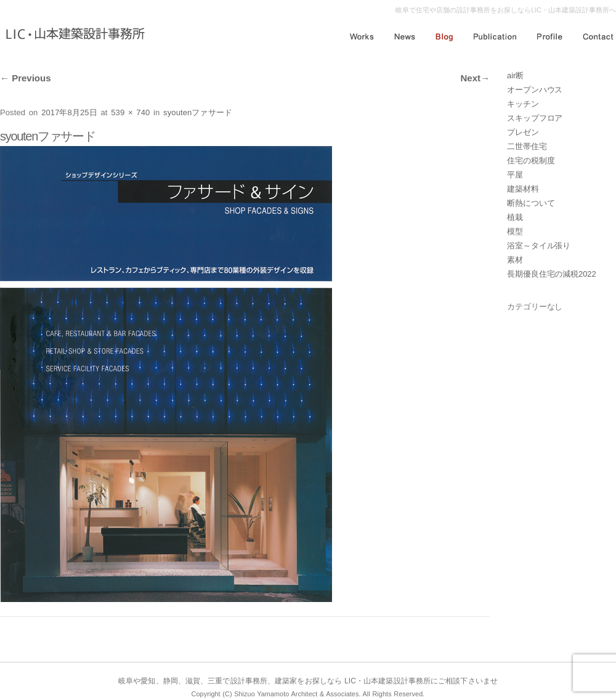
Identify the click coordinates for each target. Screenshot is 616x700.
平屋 (515, 175)
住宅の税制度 (531, 161)
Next (475, 78)
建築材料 (523, 189)
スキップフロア (535, 118)
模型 (515, 231)
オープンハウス (535, 90)
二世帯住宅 (527, 146)
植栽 (515, 217)
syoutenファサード (198, 112)
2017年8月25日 (69, 112)
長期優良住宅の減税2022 (552, 274)
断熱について (531, 203)
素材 (515, 260)
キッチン (523, 104)
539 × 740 (130, 112)
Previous (26, 78)
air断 (515, 75)
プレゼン (523, 132)
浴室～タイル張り (539, 246)
